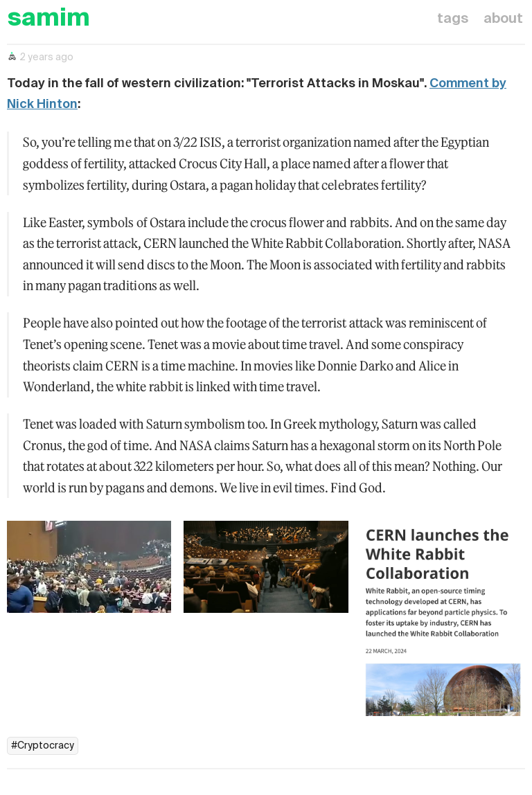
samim (48, 19)
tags (453, 19)
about (503, 19)
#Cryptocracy (43, 746)
